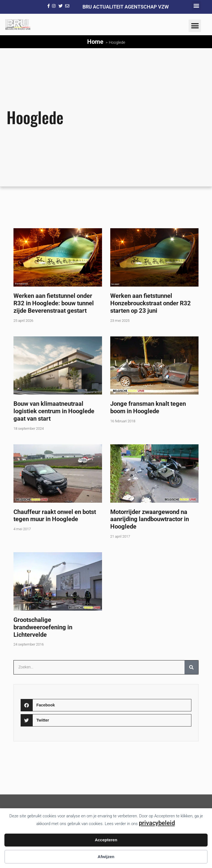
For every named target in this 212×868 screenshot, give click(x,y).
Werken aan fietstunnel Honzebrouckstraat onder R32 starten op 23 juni (151, 303)
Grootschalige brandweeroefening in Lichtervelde (43, 627)
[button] (196, 6)
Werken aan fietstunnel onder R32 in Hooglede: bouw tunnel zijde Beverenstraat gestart (54, 303)
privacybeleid (157, 823)
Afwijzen (106, 857)
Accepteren (106, 840)
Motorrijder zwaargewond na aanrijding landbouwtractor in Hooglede (150, 519)
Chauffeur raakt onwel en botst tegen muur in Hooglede (55, 515)
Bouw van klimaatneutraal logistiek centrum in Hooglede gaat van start (54, 411)
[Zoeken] (191, 667)
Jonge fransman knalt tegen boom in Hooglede (148, 407)
